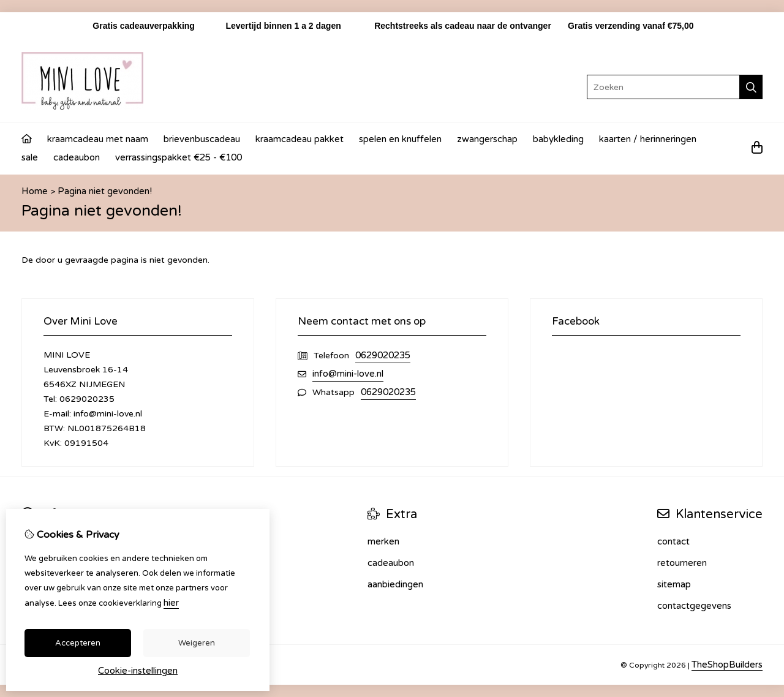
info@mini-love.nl (348, 374)
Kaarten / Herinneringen (648, 139)
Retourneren (682, 563)
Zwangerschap (487, 139)
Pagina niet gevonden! (105, 191)
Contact (673, 541)
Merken (383, 541)
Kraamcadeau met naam (98, 139)
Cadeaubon (77, 157)
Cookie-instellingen (138, 671)
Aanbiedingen (395, 584)
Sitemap (674, 584)
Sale (30, 157)
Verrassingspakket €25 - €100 (179, 157)
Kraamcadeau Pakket (300, 139)
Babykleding (558, 139)
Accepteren (78, 643)
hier (171, 603)
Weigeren (197, 643)
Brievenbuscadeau (202, 139)
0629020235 (383, 355)
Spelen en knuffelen (400, 139)
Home (35, 191)
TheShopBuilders (727, 665)
